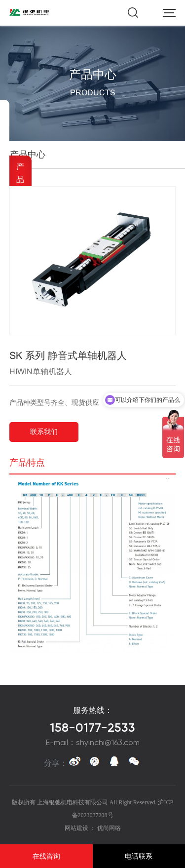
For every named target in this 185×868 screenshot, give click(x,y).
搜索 (133, 13)
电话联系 (139, 856)
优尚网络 (109, 828)
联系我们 (44, 432)
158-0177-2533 (92, 728)
